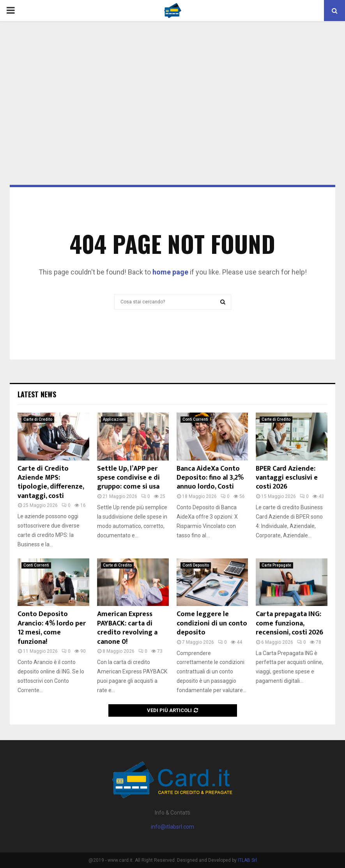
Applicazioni (114, 419)
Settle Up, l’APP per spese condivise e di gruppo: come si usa (128, 478)
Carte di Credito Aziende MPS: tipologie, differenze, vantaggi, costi (51, 482)
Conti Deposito (196, 565)
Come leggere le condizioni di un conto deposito (212, 623)
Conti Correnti (195, 419)
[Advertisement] (172, 83)
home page (170, 272)
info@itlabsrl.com (172, 827)
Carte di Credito (38, 419)
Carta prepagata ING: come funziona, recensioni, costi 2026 (289, 623)
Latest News (37, 394)
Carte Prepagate (276, 565)
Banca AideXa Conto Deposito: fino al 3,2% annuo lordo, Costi (210, 478)
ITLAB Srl (247, 860)
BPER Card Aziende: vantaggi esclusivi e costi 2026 (287, 478)
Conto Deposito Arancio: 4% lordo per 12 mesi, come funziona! (52, 628)
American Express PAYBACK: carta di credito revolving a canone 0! (127, 628)
